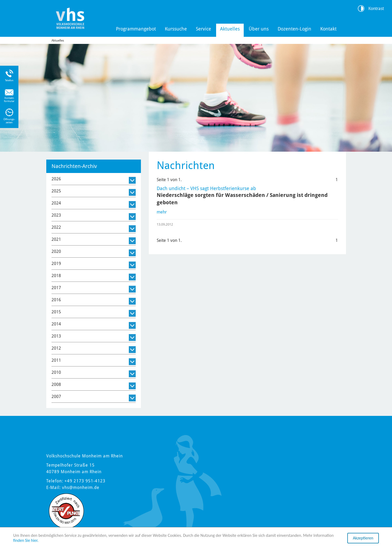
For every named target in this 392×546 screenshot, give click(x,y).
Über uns (259, 29)
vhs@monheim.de (81, 488)
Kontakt (328, 29)
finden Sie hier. (26, 540)
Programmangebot (136, 29)
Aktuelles (230, 29)
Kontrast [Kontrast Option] (376, 9)
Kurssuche (176, 29)
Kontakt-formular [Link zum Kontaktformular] (9, 99)
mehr (162, 212)
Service (203, 29)
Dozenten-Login (294, 29)
